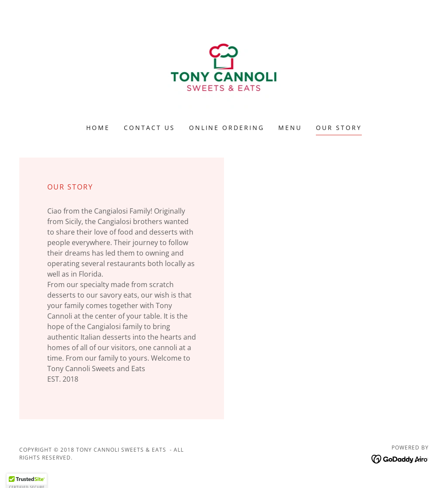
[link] (224, 67)
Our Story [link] (339, 128)
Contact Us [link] (149, 128)
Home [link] (98, 128)
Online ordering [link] (227, 128)
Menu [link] (290, 128)
